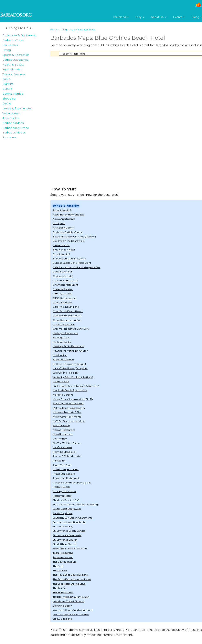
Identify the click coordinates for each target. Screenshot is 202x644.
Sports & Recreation (16, 55)
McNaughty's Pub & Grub (68, 403)
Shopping (9, 98)
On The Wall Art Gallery (67, 443)
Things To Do (67, 30)
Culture (7, 89)
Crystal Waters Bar (64, 324)
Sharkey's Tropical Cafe (66, 500)
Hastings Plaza (62, 337)
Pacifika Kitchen (62, 447)
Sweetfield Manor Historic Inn (70, 548)
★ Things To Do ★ (19, 28)
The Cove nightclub (64, 562)
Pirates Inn (59, 461)
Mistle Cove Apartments (67, 417)
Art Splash (59, 223)
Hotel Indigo (60, 355)
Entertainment (12, 69)
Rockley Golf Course (65, 491)
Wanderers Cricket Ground (68, 601)
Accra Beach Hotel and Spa (69, 215)
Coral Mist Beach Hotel (66, 307)
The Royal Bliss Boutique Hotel (71, 575)
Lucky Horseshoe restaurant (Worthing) (76, 386)
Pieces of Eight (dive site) (67, 456)
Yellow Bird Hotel (63, 619)
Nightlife (8, 84)
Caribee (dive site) (63, 276)
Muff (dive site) (61, 425)
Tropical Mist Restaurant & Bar (71, 597)
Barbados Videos (14, 132)
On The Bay (60, 439)
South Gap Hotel (63, 513)
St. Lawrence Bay (63, 526)
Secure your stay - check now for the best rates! (84, 195)
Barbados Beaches (15, 60)
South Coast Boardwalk (67, 509)
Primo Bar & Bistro (64, 474)
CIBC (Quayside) (62, 294)
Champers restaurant (66, 285)
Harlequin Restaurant (65, 333)
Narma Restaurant (64, 430)
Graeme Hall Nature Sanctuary (71, 329)
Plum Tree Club (62, 465)
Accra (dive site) (62, 210)
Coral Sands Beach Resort (68, 311)
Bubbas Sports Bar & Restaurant (72, 263)
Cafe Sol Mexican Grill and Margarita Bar (77, 267)
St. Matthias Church (65, 544)
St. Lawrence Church (65, 540)
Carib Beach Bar (62, 272)
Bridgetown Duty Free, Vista (69, 259)
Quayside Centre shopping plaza (72, 483)
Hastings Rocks (62, 342)
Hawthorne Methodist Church (70, 351)
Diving (7, 50)
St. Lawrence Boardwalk (67, 535)
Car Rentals (10, 45)
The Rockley (60, 570)
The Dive (58, 566)
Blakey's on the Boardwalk (68, 241)
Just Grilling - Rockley (66, 373)
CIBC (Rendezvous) (64, 298)
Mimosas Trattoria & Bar (67, 412)
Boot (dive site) (61, 254)
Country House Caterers (67, 315)
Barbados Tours (13, 40)
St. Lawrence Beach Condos (69, 531)
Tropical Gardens (14, 74)
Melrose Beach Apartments (69, 408)
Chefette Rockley (63, 289)
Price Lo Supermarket (66, 469)
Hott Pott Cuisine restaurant (70, 364)
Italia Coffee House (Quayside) (70, 368)
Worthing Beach (62, 606)
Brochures (9, 137)
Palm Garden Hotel (64, 452)
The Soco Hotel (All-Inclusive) (70, 584)
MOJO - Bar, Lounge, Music (69, 421)
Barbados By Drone (16, 128)
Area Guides (11, 118)
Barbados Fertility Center (67, 232)
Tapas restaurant (63, 557)
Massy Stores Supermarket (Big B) (73, 399)
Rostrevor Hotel (62, 496)
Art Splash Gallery (63, 228)
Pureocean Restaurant (66, 478)
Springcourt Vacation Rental (70, 522)
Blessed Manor (61, 245)
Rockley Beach (61, 487)
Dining (7, 103)
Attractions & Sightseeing (19, 35)
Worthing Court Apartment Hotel (73, 610)
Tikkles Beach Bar (63, 592)
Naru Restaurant (63, 434)
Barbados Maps (13, 123)
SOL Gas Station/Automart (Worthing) (76, 505)
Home (54, 30)
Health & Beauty (13, 65)
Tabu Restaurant (63, 553)
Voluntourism (11, 113)
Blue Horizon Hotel (64, 250)
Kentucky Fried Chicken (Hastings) (73, 377)
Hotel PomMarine (63, 359)
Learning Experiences (17, 108)
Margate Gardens (63, 395)
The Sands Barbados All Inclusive (72, 579)
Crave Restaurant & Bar (67, 320)
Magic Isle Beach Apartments (70, 390)
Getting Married (13, 94)
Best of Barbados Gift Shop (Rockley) (74, 237)
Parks (6, 79)
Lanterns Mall (61, 381)
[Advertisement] (21, 202)
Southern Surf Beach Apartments (73, 518)
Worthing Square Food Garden (71, 614)
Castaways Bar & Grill (66, 280)
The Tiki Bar (60, 588)
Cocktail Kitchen (62, 302)
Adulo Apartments (64, 219)
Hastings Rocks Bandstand (68, 346)
